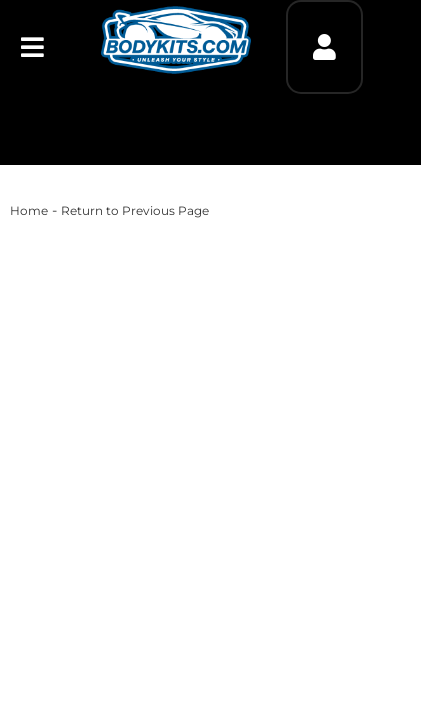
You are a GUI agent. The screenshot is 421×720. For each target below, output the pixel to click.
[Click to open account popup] (324, 47)
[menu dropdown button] (32, 47)
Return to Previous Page (135, 210)
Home (29, 210)
